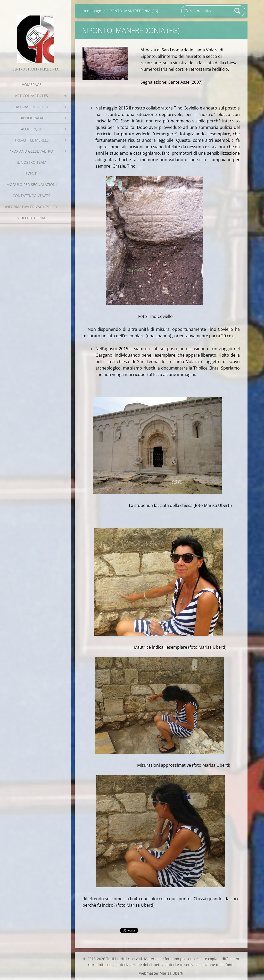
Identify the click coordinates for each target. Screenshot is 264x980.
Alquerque (32, 129)
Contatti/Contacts (31, 196)
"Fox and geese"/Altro (32, 151)
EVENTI (32, 173)
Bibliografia (31, 118)
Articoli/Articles (31, 96)
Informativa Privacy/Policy (31, 207)
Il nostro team (32, 162)
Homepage (32, 85)
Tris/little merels (32, 140)
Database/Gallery (32, 107)
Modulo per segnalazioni (32, 185)
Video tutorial (32, 218)
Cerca (238, 11)
